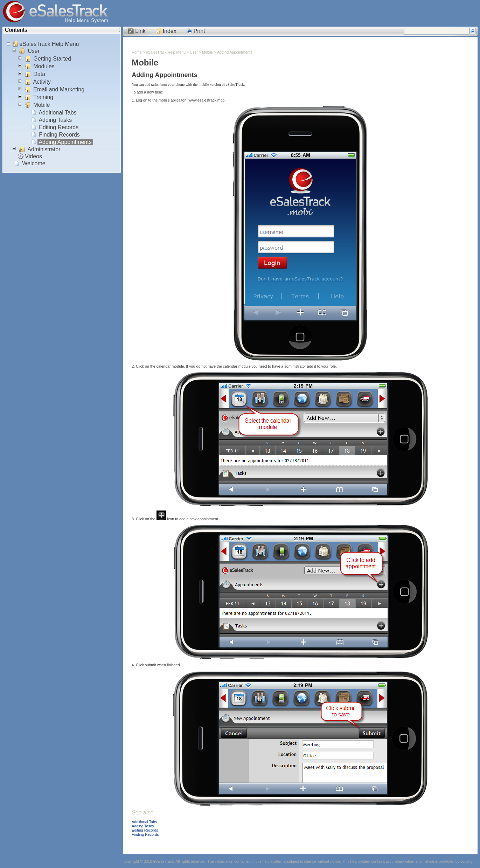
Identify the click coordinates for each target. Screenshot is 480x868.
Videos (34, 156)
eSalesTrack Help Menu (49, 44)
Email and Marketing (59, 89)
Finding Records (59, 135)
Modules (44, 66)
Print (199, 31)
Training (43, 97)
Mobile (42, 105)
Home (137, 52)
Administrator (44, 149)
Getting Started (52, 59)
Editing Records (59, 127)
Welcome (34, 163)
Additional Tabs (58, 113)
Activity (42, 82)
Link (140, 31)
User (34, 51)
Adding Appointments (65, 142)
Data (39, 74)
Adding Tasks (55, 120)
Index (170, 31)
